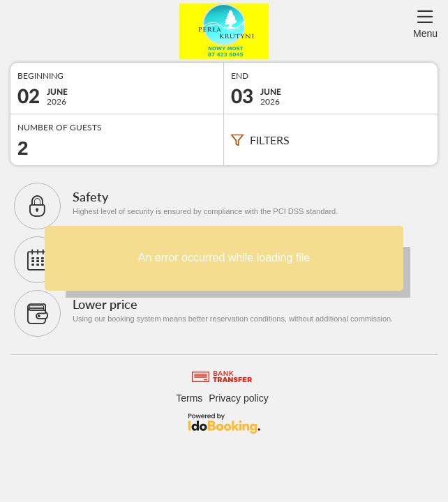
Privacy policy (239, 398)
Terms (189, 398)
